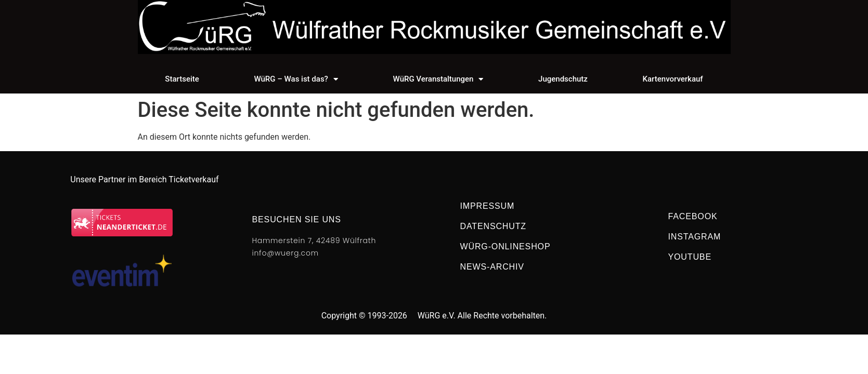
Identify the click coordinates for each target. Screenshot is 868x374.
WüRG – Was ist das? (296, 79)
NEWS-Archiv (492, 267)
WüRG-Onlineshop (506, 246)
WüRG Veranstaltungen (438, 79)
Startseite (182, 79)
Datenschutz (494, 226)
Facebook (693, 216)
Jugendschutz (563, 79)
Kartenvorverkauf (673, 79)
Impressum (488, 206)
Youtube (690, 257)
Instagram (695, 237)
